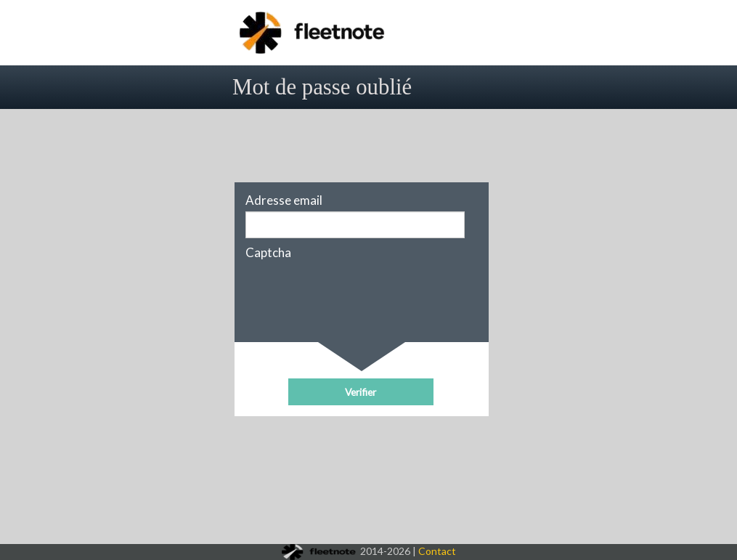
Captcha (268, 253)
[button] (361, 392)
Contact (437, 551)
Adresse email (284, 200)
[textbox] (355, 225)
